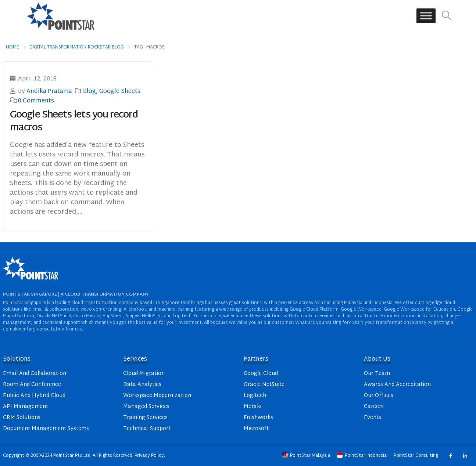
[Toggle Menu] (426, 16)
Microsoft (256, 429)
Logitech (255, 396)
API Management (26, 407)
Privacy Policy (149, 456)
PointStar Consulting (416, 456)
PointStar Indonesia (362, 456)
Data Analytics (142, 385)
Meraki (253, 407)
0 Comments (36, 101)
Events (373, 418)
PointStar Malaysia (307, 456)
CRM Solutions (22, 418)
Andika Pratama (49, 91)
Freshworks (258, 418)
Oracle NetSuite (264, 385)
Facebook (450, 456)
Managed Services (146, 407)
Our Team (377, 374)
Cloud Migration (144, 374)
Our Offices (379, 396)
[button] (446, 16)
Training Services (145, 418)
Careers (374, 407)
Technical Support (147, 429)
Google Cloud (261, 374)
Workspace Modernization (157, 396)
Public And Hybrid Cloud (34, 396)
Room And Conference (32, 385)
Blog (90, 91)
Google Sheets (120, 91)
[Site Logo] (61, 16)
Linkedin (465, 456)
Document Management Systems (46, 429)
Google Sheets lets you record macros (74, 122)
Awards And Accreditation (397, 385)
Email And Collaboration (35, 374)
